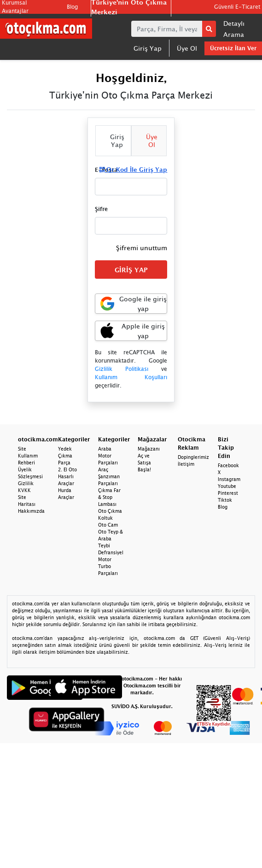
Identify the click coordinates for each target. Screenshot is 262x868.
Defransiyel (111, 552)
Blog (72, 7)
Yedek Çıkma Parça (65, 456)
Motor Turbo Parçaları (108, 566)
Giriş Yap (148, 48)
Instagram (229, 479)
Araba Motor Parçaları (108, 456)
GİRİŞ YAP (131, 270)
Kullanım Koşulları (131, 377)
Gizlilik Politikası (122, 369)
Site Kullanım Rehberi (28, 456)
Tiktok (225, 500)
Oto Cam (108, 525)
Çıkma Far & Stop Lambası (109, 497)
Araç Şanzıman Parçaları (109, 476)
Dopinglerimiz (193, 457)
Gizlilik (26, 483)
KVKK (24, 490)
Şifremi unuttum (142, 248)
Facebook (228, 465)
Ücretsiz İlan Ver (233, 48)
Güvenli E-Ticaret (237, 7)
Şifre (101, 209)
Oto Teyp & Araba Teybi (111, 539)
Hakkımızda (31, 511)
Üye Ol (187, 48)
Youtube (227, 486)
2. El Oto (67, 469)
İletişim (186, 464)
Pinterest (228, 493)
